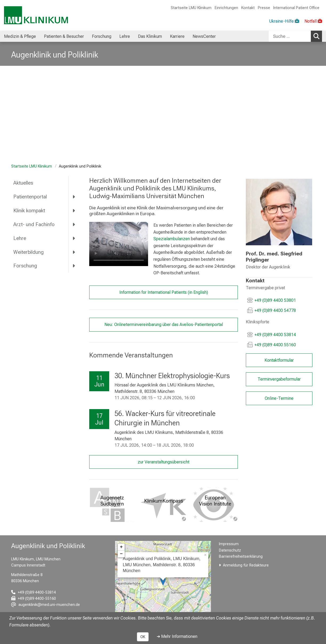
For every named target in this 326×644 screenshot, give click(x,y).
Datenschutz (230, 550)
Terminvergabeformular (279, 379)
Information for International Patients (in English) (163, 292)
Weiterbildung (28, 252)
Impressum (229, 544)
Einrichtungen (226, 8)
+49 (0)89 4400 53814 (275, 335)
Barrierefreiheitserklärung (241, 557)
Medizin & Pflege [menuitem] (20, 36)
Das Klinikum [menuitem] (150, 36)
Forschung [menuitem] (102, 36)
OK (143, 637)
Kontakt (248, 8)
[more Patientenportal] (74, 197)
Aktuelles (23, 183)
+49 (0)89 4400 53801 (275, 300)
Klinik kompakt (29, 211)
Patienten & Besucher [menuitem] (64, 36)
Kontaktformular (279, 360)
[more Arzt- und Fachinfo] (74, 224)
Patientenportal (30, 197)
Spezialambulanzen (171, 239)
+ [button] (121, 547)
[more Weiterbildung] (74, 252)
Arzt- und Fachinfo (34, 224)
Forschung (25, 266)
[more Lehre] (74, 238)
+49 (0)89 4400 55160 (275, 345)
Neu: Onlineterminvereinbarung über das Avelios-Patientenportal (163, 325)
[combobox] (295, 36)
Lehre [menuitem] (125, 36)
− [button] (121, 554)
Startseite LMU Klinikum (191, 8)
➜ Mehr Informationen (177, 636)
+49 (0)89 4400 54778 (275, 310)
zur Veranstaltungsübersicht (164, 462)
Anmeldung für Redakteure (246, 565)
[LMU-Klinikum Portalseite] (36, 15)
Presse (264, 8)
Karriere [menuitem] (177, 36)
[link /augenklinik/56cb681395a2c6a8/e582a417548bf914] (279, 212)
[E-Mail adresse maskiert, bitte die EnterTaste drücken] (46, 605)
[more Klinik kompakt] (74, 211)
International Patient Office (296, 8)
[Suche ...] (290, 36)
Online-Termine (279, 398)
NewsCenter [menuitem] (204, 36)
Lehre (20, 238)
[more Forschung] (74, 266)
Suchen (318, 36)
